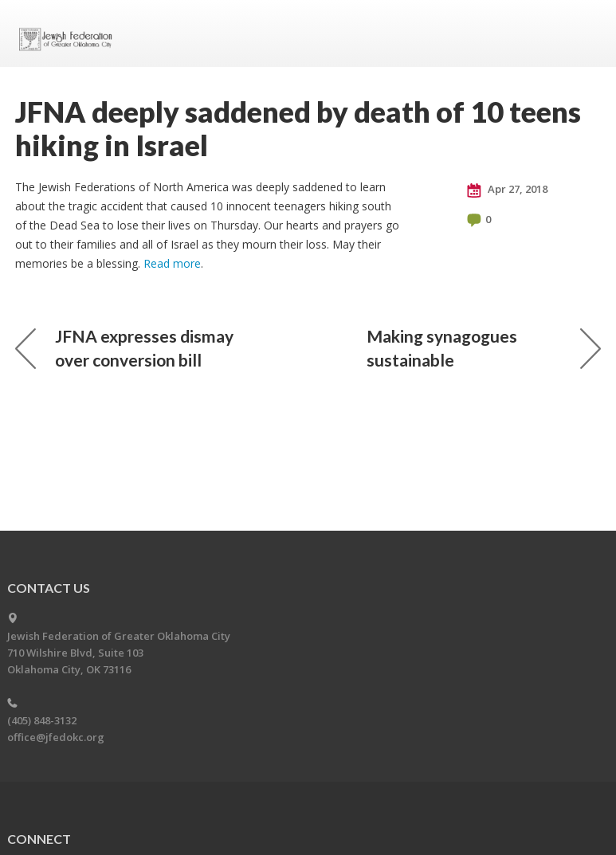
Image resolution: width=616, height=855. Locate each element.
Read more (172, 263)
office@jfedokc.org (56, 737)
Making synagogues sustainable (484, 348)
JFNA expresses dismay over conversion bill (124, 348)
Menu (583, 33)
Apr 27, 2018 (507, 190)
